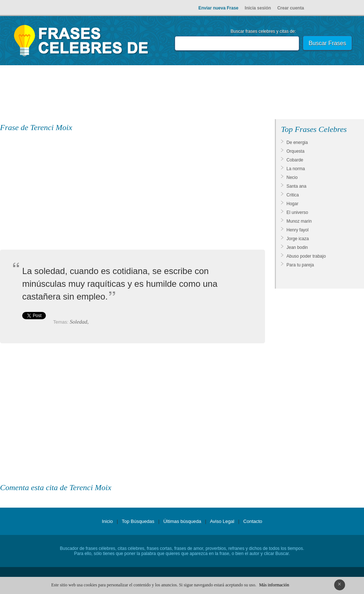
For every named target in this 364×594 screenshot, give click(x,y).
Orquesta (295, 151)
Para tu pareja (300, 265)
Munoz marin (299, 221)
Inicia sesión (258, 8)
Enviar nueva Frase (218, 8)
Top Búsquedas (138, 521)
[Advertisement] (182, 94)
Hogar (292, 204)
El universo (297, 212)
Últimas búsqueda (182, 521)
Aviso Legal (222, 521)
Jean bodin (297, 247)
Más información (274, 585)
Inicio (107, 521)
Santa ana (296, 186)
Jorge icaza (298, 239)
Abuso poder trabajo (306, 256)
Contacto (253, 521)
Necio (292, 177)
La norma (296, 169)
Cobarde (295, 160)
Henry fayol (298, 230)
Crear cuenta (291, 8)
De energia (297, 142)
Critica (293, 195)
